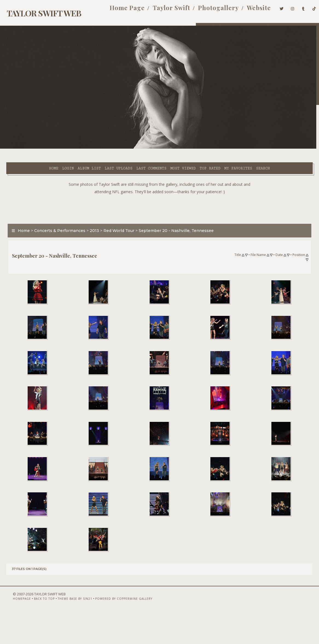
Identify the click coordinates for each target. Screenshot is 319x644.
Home (20, 148)
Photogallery (210, 10)
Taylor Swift (163, 10)
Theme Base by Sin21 (65, 630)
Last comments (117, 148)
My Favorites (204, 148)
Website (250, 10)
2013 (91, 223)
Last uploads (85, 148)
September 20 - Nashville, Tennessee (173, 223)
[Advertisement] (159, 200)
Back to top (35, 630)
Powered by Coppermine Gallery (114, 630)
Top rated (176, 148)
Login (34, 148)
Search (117, 154)
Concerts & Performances (57, 223)
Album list (55, 148)
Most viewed (149, 148)
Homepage (12, 630)
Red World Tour (116, 223)
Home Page (118, 10)
